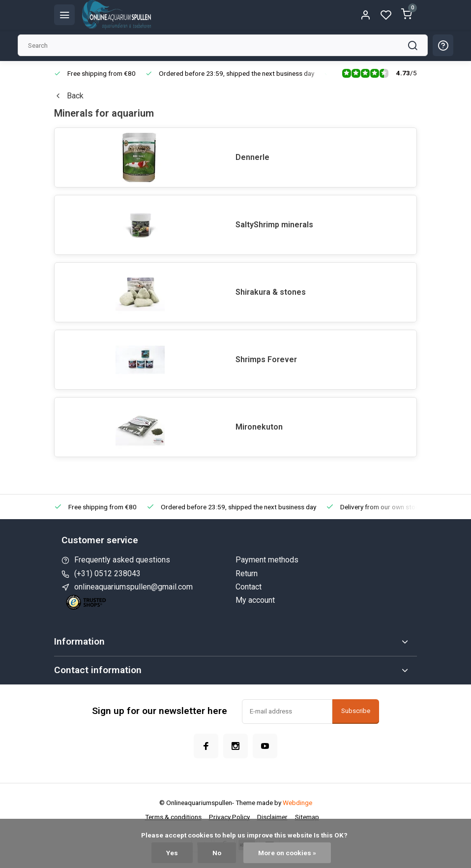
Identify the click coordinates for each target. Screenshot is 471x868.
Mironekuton (259, 427)
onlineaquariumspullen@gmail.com (133, 587)
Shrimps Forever (266, 359)
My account (255, 600)
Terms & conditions (173, 817)
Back (69, 96)
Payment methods (267, 560)
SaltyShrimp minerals (274, 225)
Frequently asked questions (122, 560)
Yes (172, 853)
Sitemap (307, 817)
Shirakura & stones (271, 292)
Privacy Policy (229, 817)
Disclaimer (272, 817)
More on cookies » (287, 853)
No (217, 853)
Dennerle (252, 157)
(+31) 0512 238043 (107, 573)
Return (247, 573)
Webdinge (297, 803)
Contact (249, 587)
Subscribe (356, 711)
